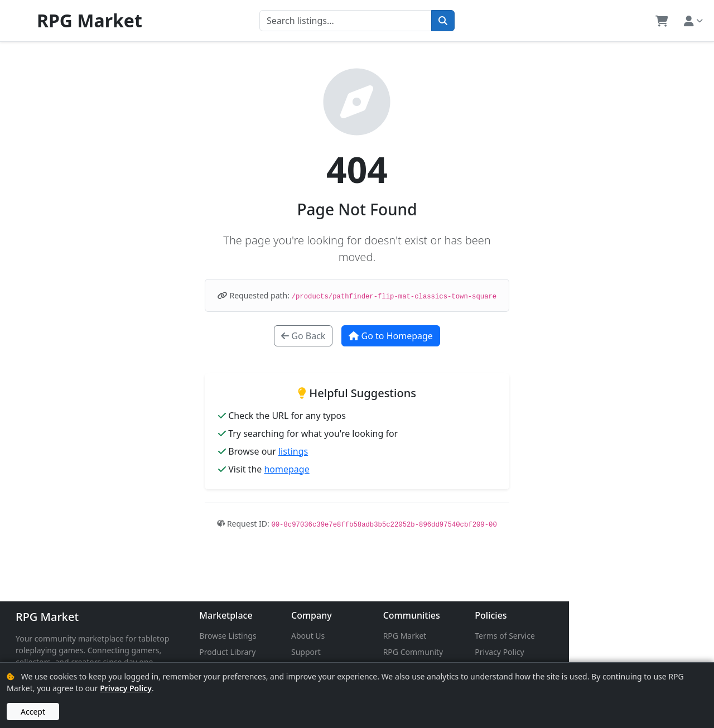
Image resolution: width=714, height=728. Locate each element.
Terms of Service (626, 636)
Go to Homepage (390, 336)
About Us (380, 636)
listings (293, 451)
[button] (662, 21)
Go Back (303, 336)
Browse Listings (276, 636)
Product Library (276, 652)
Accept (33, 712)
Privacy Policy (620, 652)
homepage (286, 469)
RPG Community (510, 652)
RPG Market (47, 617)
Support (378, 652)
